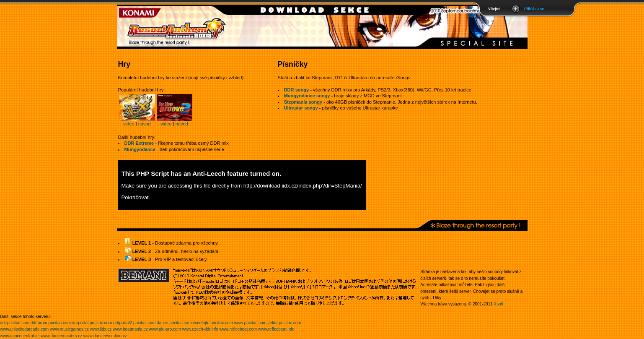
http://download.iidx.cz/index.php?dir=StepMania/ (303, 186)
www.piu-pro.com (165, 329)
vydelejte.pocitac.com (213, 323)
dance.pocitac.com (174, 323)
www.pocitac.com (250, 323)
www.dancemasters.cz (61, 336)
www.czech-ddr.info (200, 329)
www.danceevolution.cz (105, 336)
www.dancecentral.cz (20, 336)
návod (145, 124)
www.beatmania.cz (130, 329)
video (129, 124)
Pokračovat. (136, 197)
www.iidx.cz (101, 329)
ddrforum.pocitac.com (51, 323)
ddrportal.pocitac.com (92, 323)
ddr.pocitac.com (15, 323)
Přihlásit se (534, 9)
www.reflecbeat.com (238, 329)
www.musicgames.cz (69, 329)
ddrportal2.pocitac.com (134, 323)
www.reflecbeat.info (276, 329)
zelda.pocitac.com (284, 323)
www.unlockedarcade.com (24, 329)
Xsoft (499, 304)
